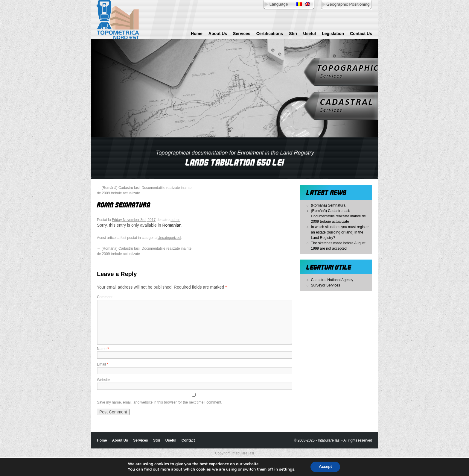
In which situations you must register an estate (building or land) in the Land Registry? (340, 232)
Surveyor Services (326, 285)
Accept (325, 467)
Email (103, 364)
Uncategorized (169, 238)
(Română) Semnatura (328, 205)
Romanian (172, 225)
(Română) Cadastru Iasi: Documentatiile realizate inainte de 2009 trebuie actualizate (338, 216)
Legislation (333, 34)
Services (242, 34)
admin (175, 220)
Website (103, 380)
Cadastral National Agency (332, 280)
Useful (309, 34)
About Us (218, 34)
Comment (105, 297)
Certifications (270, 34)
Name (103, 349)
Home (197, 34)
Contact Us (361, 34)
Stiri (293, 34)
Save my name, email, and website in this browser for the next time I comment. (160, 402)
